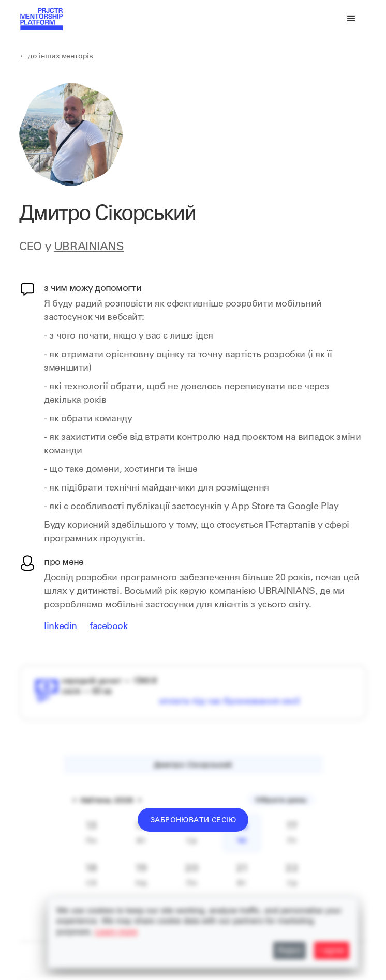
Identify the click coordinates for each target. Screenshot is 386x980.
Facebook (109, 627)
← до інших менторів (56, 57)
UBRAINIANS (89, 248)
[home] (41, 21)
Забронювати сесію (193, 821)
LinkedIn (61, 627)
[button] (351, 19)
